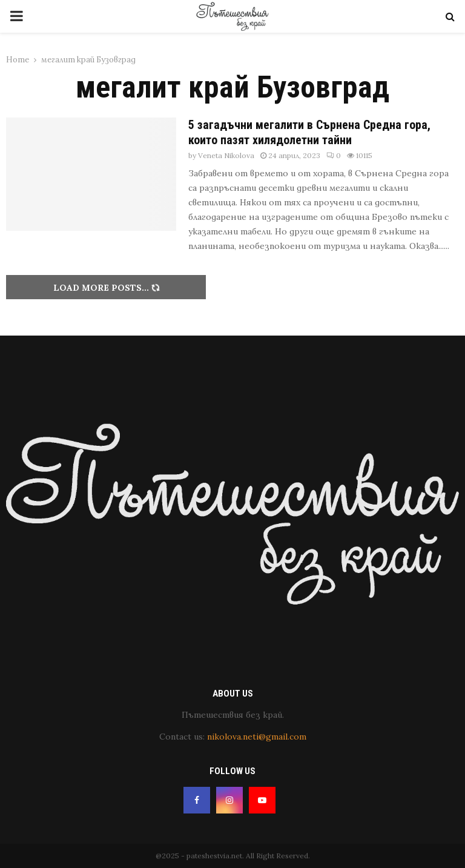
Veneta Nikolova (226, 155)
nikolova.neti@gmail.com (257, 737)
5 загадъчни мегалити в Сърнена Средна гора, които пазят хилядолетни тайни (309, 132)
